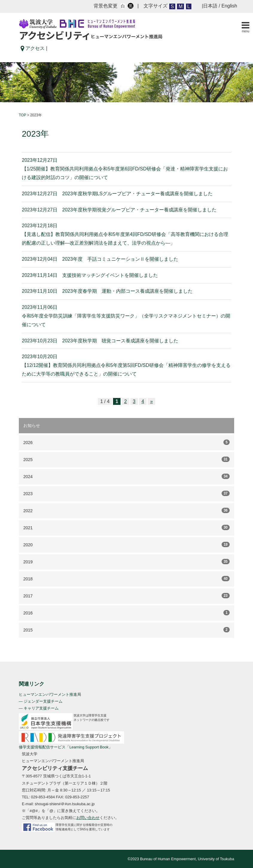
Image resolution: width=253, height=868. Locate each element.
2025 (126, 459)
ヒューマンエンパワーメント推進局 (50, 694)
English (229, 6)
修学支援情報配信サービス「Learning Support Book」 (66, 747)
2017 (126, 596)
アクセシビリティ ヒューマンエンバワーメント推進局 (91, 30)
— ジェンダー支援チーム (41, 701)
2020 (126, 544)
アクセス (33, 48)
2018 (126, 579)
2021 (126, 527)
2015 (126, 630)
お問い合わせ (88, 818)
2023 (126, 493)
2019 (126, 562)
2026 (126, 442)
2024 (126, 476)
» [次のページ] (151, 401)
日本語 (210, 6)
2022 (126, 510)
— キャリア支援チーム (39, 708)
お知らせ (32, 425)
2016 (126, 613)
